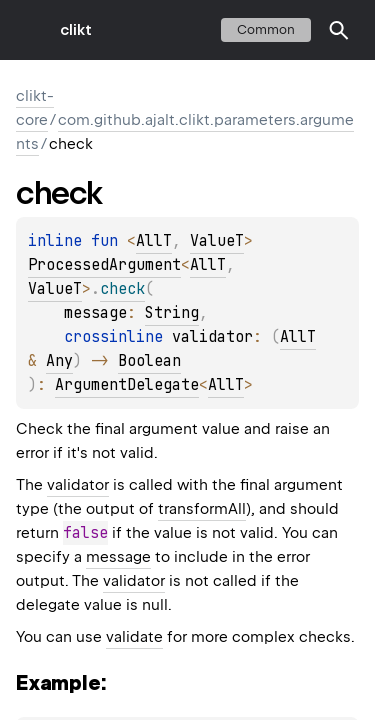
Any (59, 361)
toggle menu (30, 30)
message (118, 557)
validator (78, 485)
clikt (76, 30)
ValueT (217, 241)
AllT (154, 241)
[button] (339, 30)
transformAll (202, 509)
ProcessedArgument (104, 265)
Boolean (149, 361)
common (266, 29)
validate (134, 637)
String (172, 313)
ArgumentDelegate (127, 385)
